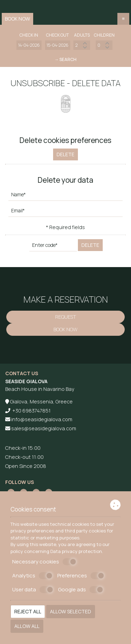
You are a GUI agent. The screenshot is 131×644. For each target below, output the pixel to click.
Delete (65, 154)
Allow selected (71, 611)
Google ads (81, 590)
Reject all (28, 611)
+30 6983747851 (31, 411)
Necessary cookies (44, 562)
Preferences (81, 576)
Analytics (32, 576)
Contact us (22, 373)
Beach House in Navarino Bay (40, 389)
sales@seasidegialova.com (44, 428)
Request (66, 317)
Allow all (27, 626)
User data (33, 590)
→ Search (65, 59)
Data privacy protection (76, 551)
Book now (17, 19)
